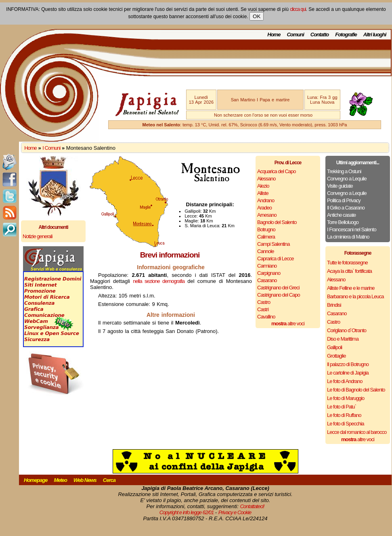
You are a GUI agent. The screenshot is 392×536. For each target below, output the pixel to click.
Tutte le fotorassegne (347, 263)
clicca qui (298, 9)
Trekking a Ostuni (344, 171)
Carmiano (267, 266)
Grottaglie (336, 356)
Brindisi (334, 305)
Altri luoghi (375, 35)
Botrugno (266, 229)
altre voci (288, 323)
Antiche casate (341, 215)
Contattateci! (252, 506)
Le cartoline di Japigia (348, 373)
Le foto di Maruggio (346, 398)
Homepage (36, 480)
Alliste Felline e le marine (351, 288)
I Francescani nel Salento (352, 229)
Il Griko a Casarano (346, 208)
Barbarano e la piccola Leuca (355, 296)
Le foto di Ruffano (344, 415)
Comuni (295, 35)
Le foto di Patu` (342, 407)
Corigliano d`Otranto (347, 330)
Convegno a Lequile (347, 179)
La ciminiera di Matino (348, 237)
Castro (264, 302)
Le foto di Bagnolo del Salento (356, 390)
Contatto (320, 35)
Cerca (109, 480)
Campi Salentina (273, 244)
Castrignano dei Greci (278, 288)
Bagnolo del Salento (277, 222)
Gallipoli (334, 347)
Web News (85, 480)
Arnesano (267, 215)
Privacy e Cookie (235, 512)
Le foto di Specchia (346, 424)
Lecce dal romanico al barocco (357, 432)
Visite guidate (340, 186)
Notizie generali (38, 236)
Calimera (266, 237)
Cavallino (266, 317)
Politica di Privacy (344, 200)
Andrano (266, 200)
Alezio (263, 186)
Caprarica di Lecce (275, 259)
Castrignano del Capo (279, 295)
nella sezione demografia (159, 281)
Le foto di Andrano (345, 381)
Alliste (263, 193)
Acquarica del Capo (276, 171)
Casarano (267, 280)
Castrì (263, 309)
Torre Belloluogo (343, 222)
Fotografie (346, 35)
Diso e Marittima (343, 339)
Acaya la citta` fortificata (349, 271)
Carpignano (269, 273)
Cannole (265, 251)
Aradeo (264, 208)
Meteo (60, 480)
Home (274, 35)
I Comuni (51, 148)
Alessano (266, 179)
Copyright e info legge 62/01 (187, 512)
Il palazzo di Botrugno (348, 364)
